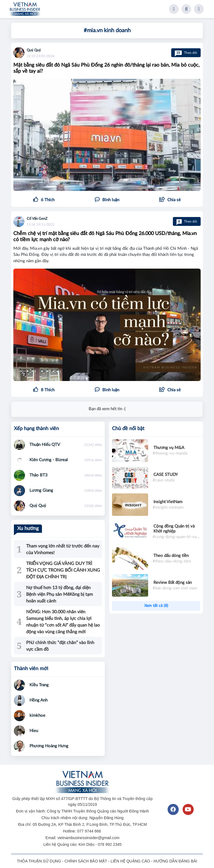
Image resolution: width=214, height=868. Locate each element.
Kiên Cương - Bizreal (49, 460)
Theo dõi (186, 53)
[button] (170, 200)
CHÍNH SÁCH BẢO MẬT (86, 861)
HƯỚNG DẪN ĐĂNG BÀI (175, 861)
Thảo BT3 (38, 475)
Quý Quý (34, 50)
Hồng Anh (38, 700)
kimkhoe (37, 716)
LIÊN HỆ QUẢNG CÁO (130, 861)
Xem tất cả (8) (156, 606)
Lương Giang (41, 490)
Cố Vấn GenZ (37, 219)
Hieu (34, 731)
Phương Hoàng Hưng (49, 746)
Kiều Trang (39, 685)
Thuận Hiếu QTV (45, 445)
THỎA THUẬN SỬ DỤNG (39, 861)
